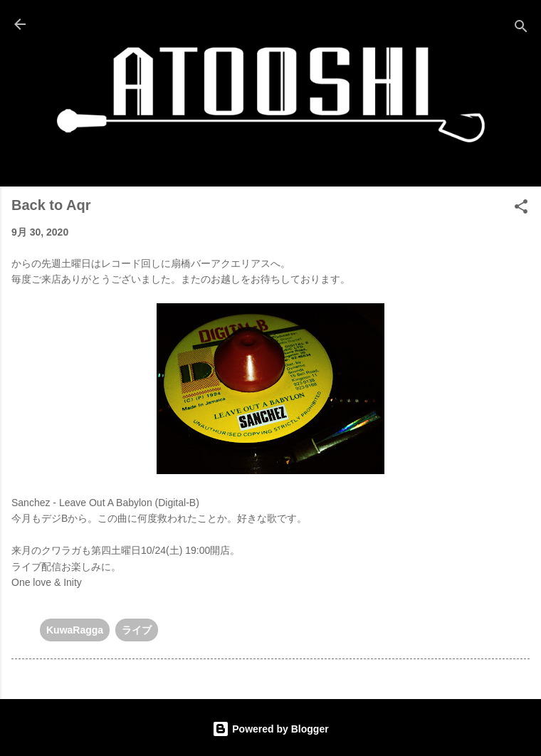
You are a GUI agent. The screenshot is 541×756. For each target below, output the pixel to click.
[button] (521, 209)
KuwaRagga (75, 630)
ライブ (137, 630)
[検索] (521, 29)
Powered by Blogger (270, 729)
